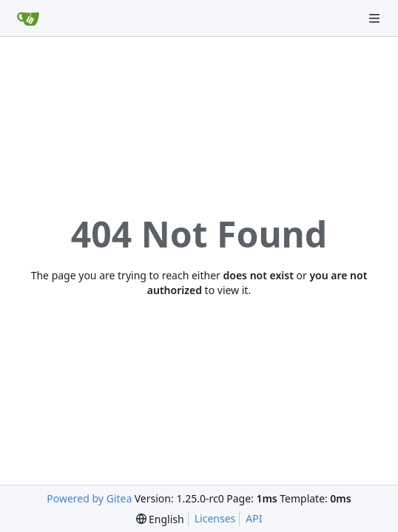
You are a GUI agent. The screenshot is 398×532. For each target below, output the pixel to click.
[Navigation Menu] (376, 18)
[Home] (28, 18)
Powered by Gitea (89, 498)
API (254, 518)
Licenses (215, 518)
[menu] (160, 519)
